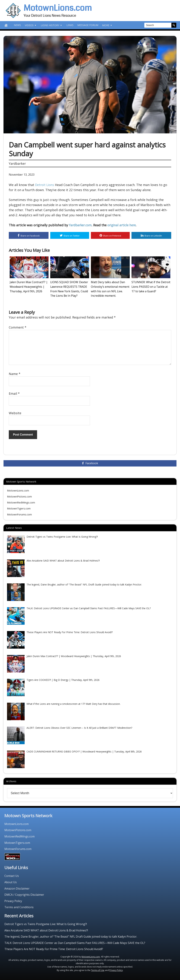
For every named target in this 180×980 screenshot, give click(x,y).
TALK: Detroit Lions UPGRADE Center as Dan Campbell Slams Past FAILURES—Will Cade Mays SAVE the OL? (75, 942)
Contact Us (12, 875)
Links (70, 25)
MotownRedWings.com (21, 502)
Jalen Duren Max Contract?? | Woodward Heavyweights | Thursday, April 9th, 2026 (27, 287)
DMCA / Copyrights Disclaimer (24, 894)
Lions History (52, 25)
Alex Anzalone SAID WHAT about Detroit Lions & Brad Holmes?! (46, 930)
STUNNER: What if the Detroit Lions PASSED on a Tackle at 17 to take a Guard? (150, 287)
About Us (11, 881)
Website (15, 412)
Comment (18, 327)
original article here (124, 225)
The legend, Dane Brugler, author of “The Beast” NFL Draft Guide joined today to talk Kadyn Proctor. (71, 936)
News (17, 25)
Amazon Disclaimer (17, 888)
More (107, 25)
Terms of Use (98, 970)
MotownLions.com (58, 8)
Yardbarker (17, 163)
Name (15, 373)
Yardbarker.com (81, 225)
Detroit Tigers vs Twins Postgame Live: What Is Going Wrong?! (46, 923)
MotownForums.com (19, 514)
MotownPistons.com (19, 496)
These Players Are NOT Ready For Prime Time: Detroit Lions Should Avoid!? (54, 949)
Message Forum (88, 25)
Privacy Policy (13, 900)
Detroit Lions (45, 185)
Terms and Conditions (19, 907)
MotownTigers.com (19, 508)
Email (14, 393)
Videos (31, 25)
